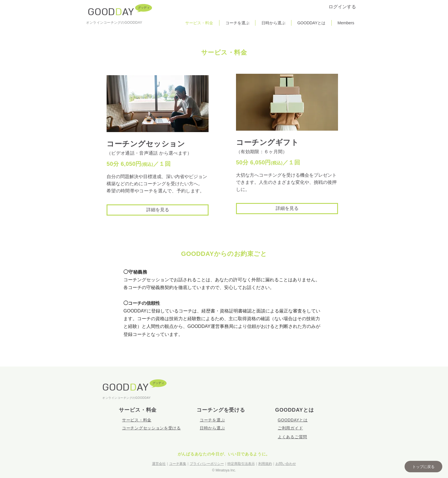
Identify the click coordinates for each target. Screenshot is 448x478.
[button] (423, 467)
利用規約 (265, 464)
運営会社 (159, 464)
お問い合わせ (286, 464)
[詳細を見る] (158, 210)
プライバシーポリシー (207, 464)
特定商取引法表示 (241, 464)
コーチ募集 (178, 464)
